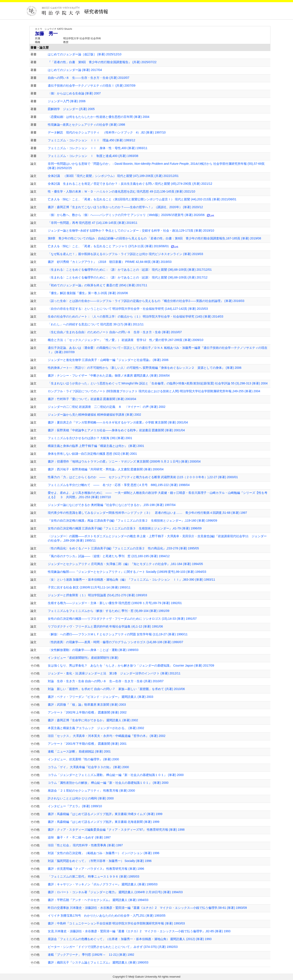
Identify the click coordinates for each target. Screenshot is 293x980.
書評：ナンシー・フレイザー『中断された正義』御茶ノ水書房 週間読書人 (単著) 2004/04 (109, 376)
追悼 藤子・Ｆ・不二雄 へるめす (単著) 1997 (79, 837)
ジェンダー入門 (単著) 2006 (67, 101)
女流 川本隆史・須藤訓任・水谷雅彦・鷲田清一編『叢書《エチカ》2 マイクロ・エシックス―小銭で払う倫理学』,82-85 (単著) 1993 (139, 931)
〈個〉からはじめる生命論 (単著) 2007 (74, 93)
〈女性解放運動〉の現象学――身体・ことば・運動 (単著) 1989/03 (93, 650)
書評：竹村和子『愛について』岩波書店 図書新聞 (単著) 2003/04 (92, 399)
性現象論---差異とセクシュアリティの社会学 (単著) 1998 (86, 125)
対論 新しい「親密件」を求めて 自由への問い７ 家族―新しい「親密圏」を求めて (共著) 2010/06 (116, 689)
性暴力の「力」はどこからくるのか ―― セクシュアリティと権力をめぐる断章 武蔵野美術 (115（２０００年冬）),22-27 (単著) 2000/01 (143, 477)
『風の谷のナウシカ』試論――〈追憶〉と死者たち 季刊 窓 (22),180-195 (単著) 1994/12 (109, 556)
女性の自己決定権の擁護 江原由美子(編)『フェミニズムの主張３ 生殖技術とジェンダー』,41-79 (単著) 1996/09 (125, 528)
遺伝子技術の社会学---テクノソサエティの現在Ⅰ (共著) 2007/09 (92, 86)
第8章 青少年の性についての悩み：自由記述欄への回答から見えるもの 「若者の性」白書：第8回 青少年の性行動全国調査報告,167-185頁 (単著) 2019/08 (154, 238)
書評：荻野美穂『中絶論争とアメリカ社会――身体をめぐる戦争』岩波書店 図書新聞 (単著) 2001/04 (116, 430)
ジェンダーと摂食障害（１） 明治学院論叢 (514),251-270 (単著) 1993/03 (97, 595)
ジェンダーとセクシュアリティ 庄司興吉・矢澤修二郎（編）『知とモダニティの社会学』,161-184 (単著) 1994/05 (125, 564)
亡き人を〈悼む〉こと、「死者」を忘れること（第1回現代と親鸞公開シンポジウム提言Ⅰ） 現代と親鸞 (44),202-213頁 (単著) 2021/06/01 (142, 199)
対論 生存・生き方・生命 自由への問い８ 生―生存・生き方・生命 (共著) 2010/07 (106, 681)
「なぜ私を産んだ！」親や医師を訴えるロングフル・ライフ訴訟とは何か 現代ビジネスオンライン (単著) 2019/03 (126, 254)
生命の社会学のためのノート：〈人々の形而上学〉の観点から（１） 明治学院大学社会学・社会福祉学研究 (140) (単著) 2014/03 (136, 316)
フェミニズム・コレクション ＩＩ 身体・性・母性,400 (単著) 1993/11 (98, 148)
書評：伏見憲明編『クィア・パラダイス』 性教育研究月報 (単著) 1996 (96, 869)
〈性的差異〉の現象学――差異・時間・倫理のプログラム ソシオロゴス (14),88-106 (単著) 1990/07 (116, 642)
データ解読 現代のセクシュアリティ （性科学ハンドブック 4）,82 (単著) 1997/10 (107, 132)
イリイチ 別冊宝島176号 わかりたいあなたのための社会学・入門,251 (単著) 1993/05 (107, 916)
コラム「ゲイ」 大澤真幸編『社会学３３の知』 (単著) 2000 (88, 767)
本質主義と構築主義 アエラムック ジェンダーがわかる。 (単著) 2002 (96, 728)
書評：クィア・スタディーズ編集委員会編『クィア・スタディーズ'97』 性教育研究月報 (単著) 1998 (116, 830)
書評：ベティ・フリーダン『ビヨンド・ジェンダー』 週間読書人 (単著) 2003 (101, 697)
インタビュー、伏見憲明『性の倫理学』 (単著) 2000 (83, 759)
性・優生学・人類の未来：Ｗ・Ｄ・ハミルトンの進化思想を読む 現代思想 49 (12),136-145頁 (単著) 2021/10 (122, 191)
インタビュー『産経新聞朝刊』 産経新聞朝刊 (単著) (83, 658)
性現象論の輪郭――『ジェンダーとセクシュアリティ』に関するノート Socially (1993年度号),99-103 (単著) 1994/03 (127, 572)
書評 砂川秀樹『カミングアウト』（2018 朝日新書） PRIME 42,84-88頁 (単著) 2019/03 (110, 262)
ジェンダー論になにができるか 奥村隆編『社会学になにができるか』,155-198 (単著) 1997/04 (112, 505)
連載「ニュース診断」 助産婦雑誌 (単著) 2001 (79, 751)
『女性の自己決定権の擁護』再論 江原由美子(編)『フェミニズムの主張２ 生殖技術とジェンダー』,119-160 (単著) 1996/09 (132, 520)
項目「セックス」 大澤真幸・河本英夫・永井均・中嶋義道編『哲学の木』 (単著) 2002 (107, 736)
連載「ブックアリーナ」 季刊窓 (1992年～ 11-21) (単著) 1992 (91, 955)
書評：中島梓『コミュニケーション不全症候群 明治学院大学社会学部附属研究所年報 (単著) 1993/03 (116, 923)
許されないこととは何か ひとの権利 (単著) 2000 (81, 798)
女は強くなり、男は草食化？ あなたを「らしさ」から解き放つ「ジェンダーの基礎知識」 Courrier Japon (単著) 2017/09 (131, 665)
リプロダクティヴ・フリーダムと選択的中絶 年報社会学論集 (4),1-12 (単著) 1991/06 (105, 626)
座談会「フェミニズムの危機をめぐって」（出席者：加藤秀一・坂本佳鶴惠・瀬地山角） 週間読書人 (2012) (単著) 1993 (130, 939)
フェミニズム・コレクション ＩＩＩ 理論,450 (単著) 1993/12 (92, 140)
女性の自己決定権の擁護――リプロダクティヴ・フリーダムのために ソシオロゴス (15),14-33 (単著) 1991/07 (122, 619)
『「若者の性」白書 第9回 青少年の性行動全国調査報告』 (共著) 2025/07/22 (102, 62)
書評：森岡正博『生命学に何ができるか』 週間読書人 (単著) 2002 (93, 720)
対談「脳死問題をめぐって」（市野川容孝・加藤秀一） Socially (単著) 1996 (100, 861)
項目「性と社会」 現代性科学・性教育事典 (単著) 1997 (85, 845)
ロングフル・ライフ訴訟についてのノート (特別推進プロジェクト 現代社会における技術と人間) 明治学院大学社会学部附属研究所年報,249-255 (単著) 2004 (154, 391)
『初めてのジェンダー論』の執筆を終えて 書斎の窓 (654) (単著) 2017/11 (98, 285)
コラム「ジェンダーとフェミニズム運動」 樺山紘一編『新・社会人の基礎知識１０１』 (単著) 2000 (116, 775)
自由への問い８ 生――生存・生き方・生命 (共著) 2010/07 (89, 78)
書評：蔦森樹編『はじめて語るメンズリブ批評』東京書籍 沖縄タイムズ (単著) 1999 (105, 814)
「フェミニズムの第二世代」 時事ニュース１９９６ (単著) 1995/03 (94, 876)
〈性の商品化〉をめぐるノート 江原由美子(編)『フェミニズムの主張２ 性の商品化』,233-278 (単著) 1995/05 (123, 548)
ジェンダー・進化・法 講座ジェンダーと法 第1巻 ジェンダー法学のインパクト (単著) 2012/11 (114, 673)
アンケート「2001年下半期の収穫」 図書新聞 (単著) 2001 (87, 744)
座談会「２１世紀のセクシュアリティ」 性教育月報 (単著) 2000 (91, 791)
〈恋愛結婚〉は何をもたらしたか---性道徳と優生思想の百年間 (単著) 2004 (99, 117)
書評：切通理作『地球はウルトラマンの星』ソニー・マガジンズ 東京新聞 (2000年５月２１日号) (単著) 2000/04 (124, 461)
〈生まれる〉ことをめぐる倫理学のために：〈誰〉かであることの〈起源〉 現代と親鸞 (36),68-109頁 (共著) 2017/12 (128, 277)
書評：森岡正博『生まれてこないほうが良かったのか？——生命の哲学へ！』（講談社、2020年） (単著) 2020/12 (125, 207)
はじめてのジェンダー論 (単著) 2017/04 (75, 70)
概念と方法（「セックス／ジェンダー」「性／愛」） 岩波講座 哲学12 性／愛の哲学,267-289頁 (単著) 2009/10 (126, 340)
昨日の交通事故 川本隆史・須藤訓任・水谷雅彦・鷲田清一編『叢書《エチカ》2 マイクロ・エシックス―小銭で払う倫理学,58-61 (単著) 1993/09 (147, 908)
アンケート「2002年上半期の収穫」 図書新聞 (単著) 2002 (87, 712)
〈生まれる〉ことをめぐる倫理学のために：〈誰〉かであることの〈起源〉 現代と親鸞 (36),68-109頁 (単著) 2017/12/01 (130, 270)
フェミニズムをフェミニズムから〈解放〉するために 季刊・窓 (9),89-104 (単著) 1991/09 (109, 611)
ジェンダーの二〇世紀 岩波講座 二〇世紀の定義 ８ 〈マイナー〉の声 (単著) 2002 (107, 407)
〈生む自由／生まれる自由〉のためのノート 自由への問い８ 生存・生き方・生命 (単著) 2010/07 (115, 332)
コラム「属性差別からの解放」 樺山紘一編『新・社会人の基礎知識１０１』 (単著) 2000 (108, 783)
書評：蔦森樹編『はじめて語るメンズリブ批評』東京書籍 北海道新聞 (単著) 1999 (104, 822)
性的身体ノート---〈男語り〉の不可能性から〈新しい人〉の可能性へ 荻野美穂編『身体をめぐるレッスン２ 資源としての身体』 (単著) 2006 (145, 368)
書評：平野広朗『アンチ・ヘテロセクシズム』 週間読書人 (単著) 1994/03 (98, 900)
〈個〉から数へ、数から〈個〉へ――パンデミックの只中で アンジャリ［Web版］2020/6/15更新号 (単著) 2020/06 (126, 215)
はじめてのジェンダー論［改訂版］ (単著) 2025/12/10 (85, 54)
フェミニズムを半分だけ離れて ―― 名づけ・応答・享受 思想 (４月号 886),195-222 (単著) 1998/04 (119, 485)
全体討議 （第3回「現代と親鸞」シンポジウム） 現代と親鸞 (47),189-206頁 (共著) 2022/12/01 (113, 176)
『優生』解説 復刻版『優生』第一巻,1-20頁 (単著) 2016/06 (88, 293)
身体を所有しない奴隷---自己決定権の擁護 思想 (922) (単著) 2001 (92, 454)
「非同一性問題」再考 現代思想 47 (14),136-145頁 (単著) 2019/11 (93, 223)
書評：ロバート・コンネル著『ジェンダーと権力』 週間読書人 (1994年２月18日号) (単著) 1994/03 (115, 892)
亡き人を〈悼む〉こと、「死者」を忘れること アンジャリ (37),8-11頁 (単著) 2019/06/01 (108, 246)
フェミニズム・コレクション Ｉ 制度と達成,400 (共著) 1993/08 (93, 156)
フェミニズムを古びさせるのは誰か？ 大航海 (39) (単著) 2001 (90, 438)
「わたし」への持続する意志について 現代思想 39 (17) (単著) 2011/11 (96, 324)
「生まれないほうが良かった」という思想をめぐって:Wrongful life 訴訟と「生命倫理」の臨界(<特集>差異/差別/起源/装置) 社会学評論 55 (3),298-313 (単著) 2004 (158, 383)
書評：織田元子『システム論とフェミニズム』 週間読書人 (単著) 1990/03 (98, 962)
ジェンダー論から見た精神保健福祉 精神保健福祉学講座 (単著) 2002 (94, 415)
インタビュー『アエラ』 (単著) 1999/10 (75, 806)
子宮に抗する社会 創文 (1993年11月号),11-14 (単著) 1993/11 (89, 587)
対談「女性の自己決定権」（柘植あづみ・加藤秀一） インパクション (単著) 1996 (104, 853)
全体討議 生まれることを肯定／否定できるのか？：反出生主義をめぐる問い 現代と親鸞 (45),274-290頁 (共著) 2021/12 (130, 184)
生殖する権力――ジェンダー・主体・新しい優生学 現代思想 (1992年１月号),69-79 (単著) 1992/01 (115, 603)
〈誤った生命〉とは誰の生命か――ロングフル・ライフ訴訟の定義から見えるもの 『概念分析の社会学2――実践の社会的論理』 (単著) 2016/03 (146, 301)
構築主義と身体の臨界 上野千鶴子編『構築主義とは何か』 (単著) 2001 (96, 446)
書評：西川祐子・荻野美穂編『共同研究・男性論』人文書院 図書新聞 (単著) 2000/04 (106, 469)
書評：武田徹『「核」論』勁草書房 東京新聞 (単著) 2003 (87, 705)
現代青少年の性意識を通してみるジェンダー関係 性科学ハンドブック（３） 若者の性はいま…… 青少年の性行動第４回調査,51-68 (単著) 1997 (147, 513)
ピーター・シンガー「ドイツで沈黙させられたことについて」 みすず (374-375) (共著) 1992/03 (113, 947)
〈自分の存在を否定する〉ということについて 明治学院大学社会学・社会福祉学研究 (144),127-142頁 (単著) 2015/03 (128, 309)
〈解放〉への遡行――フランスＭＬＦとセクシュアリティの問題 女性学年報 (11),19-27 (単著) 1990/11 (118, 634)
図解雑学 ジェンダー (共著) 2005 (71, 109)
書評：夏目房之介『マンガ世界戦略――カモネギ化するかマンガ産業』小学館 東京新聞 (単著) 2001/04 (118, 422)
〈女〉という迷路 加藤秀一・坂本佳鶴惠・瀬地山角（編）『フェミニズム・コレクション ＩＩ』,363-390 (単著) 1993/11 (132, 580)
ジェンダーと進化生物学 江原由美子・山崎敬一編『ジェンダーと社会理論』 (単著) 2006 (108, 360)
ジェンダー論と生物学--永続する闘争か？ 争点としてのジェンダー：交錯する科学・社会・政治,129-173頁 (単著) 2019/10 (131, 231)
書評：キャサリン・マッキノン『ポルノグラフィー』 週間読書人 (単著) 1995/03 (103, 884)
